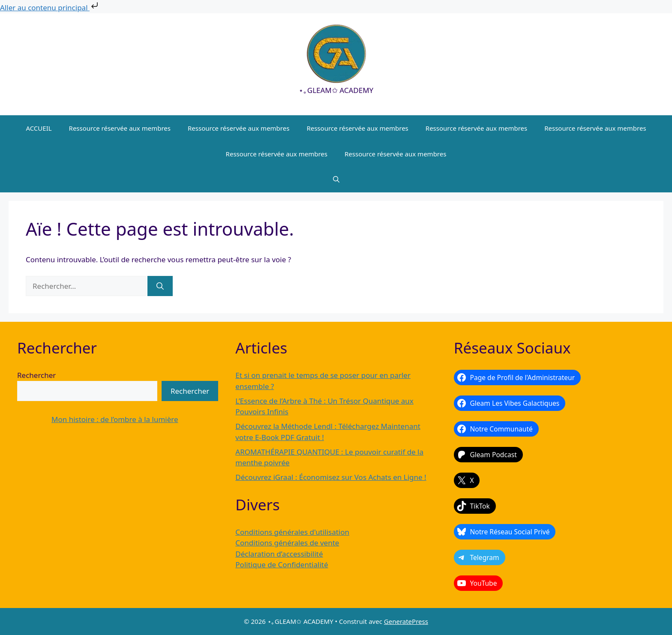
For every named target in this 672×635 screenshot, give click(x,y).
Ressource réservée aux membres (120, 128)
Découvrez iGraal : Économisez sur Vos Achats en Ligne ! (331, 477)
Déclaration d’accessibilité (279, 554)
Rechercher (36, 375)
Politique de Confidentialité (282, 565)
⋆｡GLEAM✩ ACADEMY (336, 90)
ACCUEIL (39, 128)
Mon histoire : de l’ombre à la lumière (115, 419)
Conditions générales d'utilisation (292, 532)
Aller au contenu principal (50, 7)
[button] (336, 180)
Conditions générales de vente (287, 543)
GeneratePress (406, 621)
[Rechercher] (160, 286)
